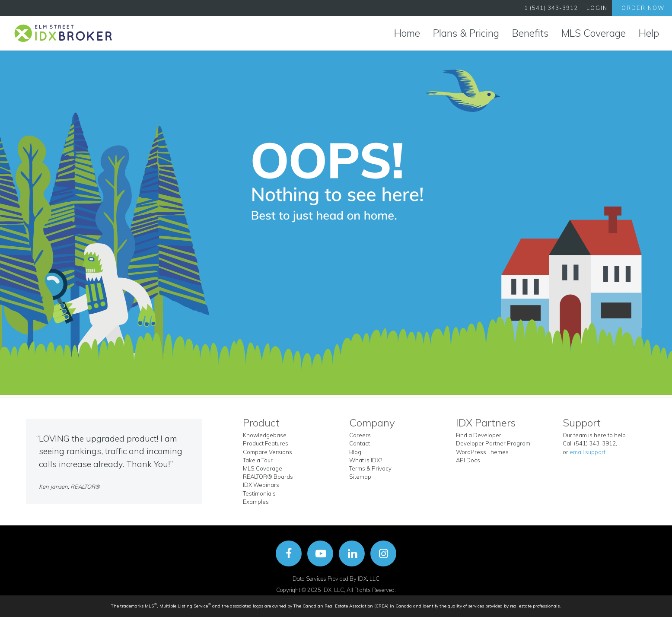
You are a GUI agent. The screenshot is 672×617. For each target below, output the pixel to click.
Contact (360, 443)
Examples (256, 502)
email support (588, 452)
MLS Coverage (263, 468)
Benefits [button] (530, 33)
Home (407, 33)
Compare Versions (268, 452)
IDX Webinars (261, 485)
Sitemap (360, 477)
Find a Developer (479, 435)
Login (597, 8)
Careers (360, 435)
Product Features (266, 443)
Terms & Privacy (370, 468)
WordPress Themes (482, 452)
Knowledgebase (265, 435)
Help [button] (649, 33)
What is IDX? (366, 460)
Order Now (643, 8)
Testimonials (259, 493)
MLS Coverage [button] (594, 33)
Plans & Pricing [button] (466, 33)
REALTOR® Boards (268, 477)
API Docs (468, 460)
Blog (355, 452)
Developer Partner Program (493, 443)
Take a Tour (258, 460)
